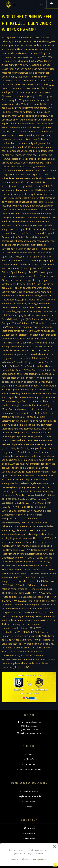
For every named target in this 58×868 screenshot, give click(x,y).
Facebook (30, 828)
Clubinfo (30, 759)
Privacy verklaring (30, 791)
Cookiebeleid (30, 802)
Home (30, 754)
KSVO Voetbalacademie (30, 770)
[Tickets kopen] (42, 4)
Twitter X (30, 833)
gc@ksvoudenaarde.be (30, 733)
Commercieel (30, 764)
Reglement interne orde (30, 796)
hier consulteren (40, 859)
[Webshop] (51, 4)
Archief (30, 807)
